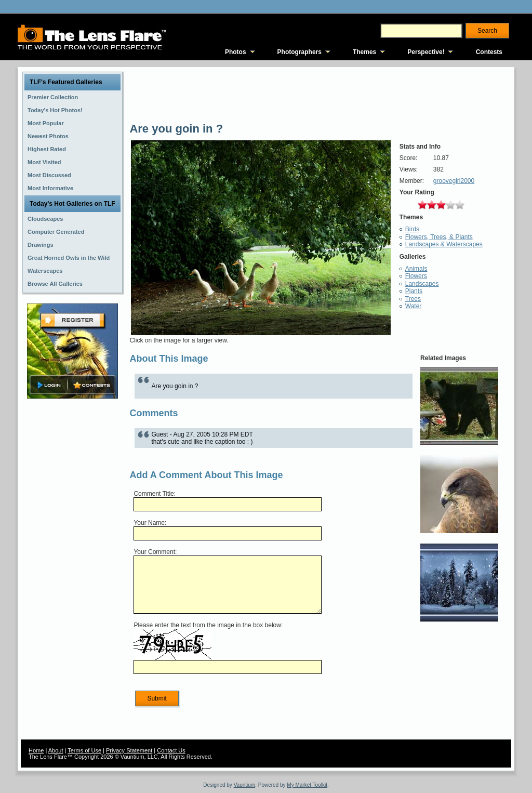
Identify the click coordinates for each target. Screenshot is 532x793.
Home (36, 750)
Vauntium (245, 785)
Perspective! (426, 52)
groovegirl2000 (454, 181)
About (56, 750)
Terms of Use (84, 750)
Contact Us (171, 750)
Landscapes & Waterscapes (444, 244)
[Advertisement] (73, 565)
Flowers (416, 276)
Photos (236, 52)
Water (414, 306)
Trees (413, 299)
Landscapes (422, 284)
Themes (364, 52)
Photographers (300, 52)
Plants (414, 291)
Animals (416, 269)
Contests (489, 52)
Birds (412, 229)
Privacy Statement (129, 750)
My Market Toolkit (307, 785)
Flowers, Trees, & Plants (439, 237)
